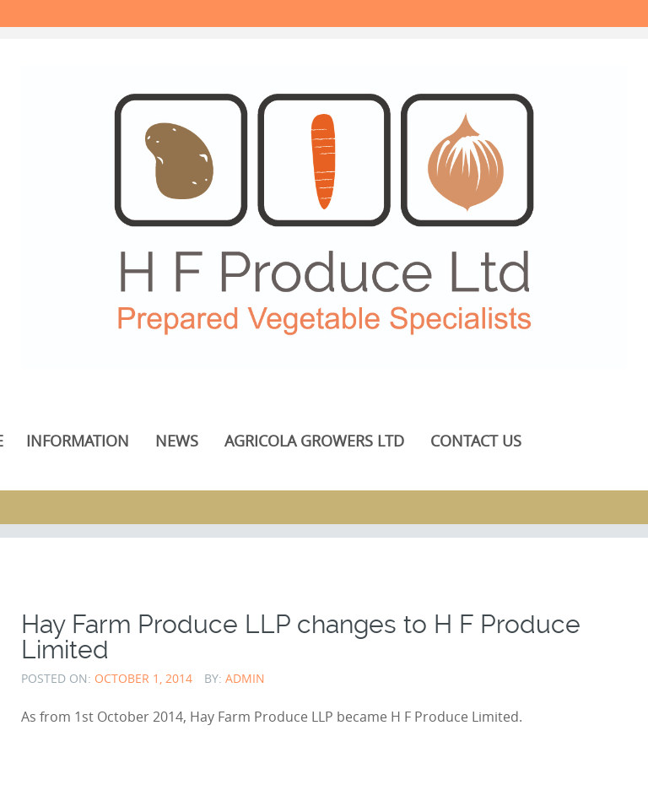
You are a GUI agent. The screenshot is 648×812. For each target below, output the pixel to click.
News (177, 441)
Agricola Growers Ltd (314, 441)
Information (78, 441)
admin (245, 678)
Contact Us (476, 441)
